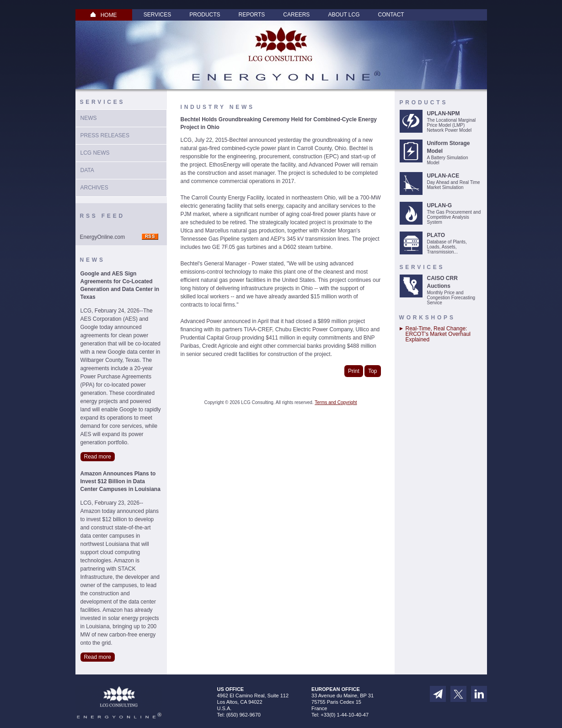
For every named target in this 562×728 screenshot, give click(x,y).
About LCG (344, 15)
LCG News (95, 153)
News (89, 118)
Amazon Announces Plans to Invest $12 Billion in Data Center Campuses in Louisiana (120, 481)
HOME (104, 15)
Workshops (427, 318)
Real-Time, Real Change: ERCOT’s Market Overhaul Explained (438, 334)
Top (372, 371)
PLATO (436, 235)
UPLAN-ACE (443, 176)
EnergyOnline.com (103, 237)
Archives (94, 188)
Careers (296, 15)
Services (157, 15)
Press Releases (105, 135)
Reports (252, 15)
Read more (98, 457)
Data (87, 170)
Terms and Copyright (336, 402)
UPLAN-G (440, 205)
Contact (391, 15)
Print (354, 371)
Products (205, 15)
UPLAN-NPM (444, 113)
